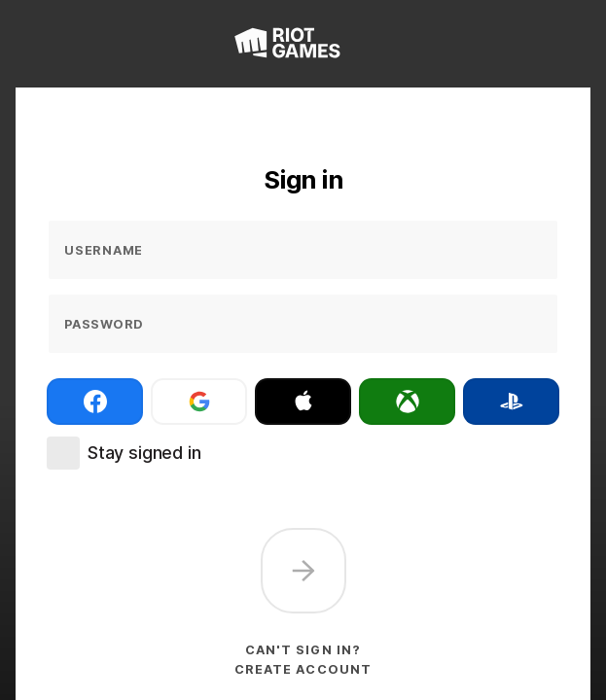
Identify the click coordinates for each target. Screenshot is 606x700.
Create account (303, 669)
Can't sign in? (303, 650)
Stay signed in (144, 453)
